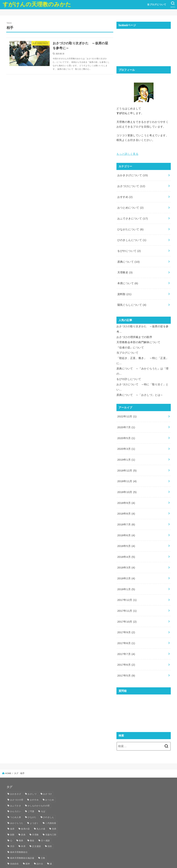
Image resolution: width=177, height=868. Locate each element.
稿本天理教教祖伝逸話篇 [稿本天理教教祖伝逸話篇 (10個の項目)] (22, 832)
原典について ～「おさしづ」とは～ (140, 382)
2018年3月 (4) (126, 547)
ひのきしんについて (132, 236)
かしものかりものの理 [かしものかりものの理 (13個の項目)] (39, 779)
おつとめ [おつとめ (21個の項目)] (50, 773)
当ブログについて (156, 5)
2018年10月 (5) (127, 475)
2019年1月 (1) (126, 444)
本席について (127, 277)
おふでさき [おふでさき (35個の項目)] (16, 779)
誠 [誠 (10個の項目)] (51, 837)
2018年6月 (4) (126, 516)
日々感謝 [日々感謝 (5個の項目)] (45, 814)
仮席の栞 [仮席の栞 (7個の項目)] (25, 802)
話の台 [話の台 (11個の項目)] (40, 837)
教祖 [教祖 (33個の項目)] (32, 814)
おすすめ (125, 195)
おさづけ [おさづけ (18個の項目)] (47, 767)
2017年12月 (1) (127, 577)
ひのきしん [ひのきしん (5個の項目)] (49, 791)
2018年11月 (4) (127, 465)
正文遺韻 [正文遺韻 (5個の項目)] (36, 820)
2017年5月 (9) (126, 649)
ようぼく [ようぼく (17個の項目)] (34, 797)
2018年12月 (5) (127, 455)
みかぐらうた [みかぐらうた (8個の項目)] (17, 797)
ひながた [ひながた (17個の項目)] (32, 791)
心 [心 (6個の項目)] (11, 814)
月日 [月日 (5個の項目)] (12, 820)
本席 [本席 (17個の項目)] (23, 820)
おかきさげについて (132, 174)
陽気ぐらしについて (132, 297)
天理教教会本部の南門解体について (138, 333)
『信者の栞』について (130, 338)
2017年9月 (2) (126, 608)
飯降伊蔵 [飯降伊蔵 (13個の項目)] (15, 849)
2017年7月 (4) (126, 629)
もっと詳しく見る (127, 153)
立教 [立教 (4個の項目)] (43, 832)
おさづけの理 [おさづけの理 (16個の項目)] (17, 773)
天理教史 (125, 267)
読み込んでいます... (143, 684)
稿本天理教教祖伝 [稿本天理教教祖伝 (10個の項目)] (19, 826)
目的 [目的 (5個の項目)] (50, 820)
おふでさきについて (132, 215)
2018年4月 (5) (126, 536)
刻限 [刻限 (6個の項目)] (12, 808)
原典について (128, 256)
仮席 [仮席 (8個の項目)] (12, 802)
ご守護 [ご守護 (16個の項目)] (31, 785)
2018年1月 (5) (126, 567)
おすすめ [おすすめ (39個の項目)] (34, 773)
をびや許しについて (129, 368)
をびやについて (129, 246)
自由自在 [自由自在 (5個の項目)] (15, 837)
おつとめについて (130, 205)
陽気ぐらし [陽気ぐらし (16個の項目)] (40, 843)
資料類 (124, 287)
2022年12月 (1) (127, 403)
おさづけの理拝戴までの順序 (134, 328)
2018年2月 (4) (126, 557)
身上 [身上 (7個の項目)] (26, 843)
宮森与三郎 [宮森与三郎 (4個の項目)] (51, 808)
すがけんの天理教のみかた (37, 4)
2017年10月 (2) (127, 598)
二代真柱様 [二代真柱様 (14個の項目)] (51, 797)
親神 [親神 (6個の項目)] (28, 837)
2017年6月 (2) (126, 639)
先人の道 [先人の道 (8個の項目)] (41, 802)
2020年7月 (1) (126, 414)
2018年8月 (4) (126, 495)
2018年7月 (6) (126, 506)
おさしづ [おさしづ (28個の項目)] (32, 767)
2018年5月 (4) (126, 526)
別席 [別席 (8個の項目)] (54, 802)
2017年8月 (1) (126, 618)
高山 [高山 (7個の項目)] (28, 849)
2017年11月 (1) (127, 588)
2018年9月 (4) (126, 485)
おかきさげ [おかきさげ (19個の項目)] (16, 767)
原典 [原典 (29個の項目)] (23, 808)
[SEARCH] (173, 5)
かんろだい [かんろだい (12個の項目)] (16, 785)
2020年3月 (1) (126, 434)
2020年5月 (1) (126, 424)
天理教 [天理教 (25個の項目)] (35, 808)
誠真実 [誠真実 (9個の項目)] (13, 843)
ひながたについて (130, 225)
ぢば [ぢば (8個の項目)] (43, 785)
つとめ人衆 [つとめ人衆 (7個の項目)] (16, 791)
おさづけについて (131, 185)
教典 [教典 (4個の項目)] (21, 814)
